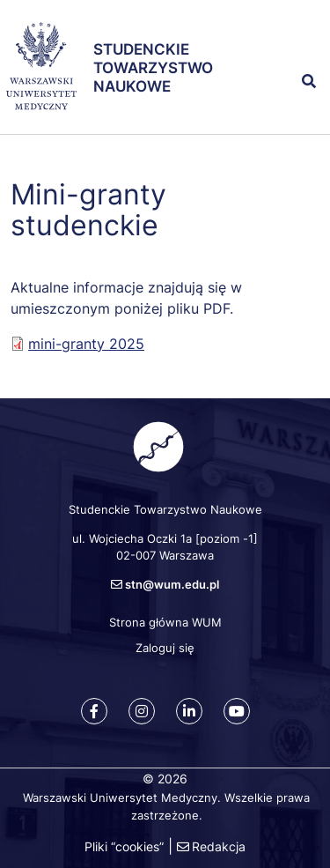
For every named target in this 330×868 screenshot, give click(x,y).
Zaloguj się (165, 648)
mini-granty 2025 (86, 344)
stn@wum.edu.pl (172, 584)
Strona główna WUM (165, 622)
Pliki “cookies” (124, 846)
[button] (303, 43)
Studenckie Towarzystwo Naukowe (153, 68)
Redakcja (219, 846)
